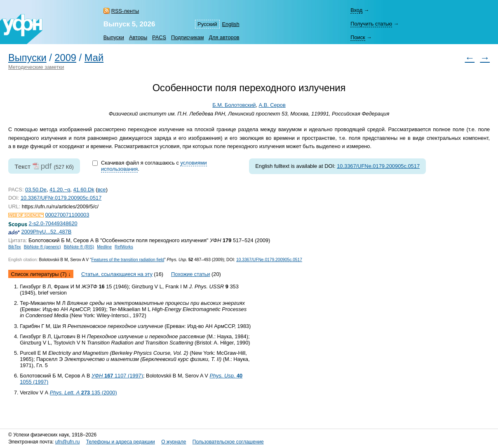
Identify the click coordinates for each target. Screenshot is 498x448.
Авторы (138, 37)
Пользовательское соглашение (228, 442)
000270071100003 (67, 215)
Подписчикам (187, 37)
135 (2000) (83, 393)
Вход (356, 10)
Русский (207, 24)
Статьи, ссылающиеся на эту (117, 274)
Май (94, 58)
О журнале (174, 442)
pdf (46, 166)
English (231, 24)
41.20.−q (60, 190)
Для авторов (224, 37)
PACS (159, 37)
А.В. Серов (272, 105)
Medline (104, 247)
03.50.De (36, 190)
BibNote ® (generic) (42, 247)
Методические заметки (36, 67)
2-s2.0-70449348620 (53, 223)
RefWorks (124, 247)
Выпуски (114, 37)
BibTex (15, 247)
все (101, 190)
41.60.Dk (83, 190)
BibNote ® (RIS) (79, 247)
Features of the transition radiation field (128, 260)
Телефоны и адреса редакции (121, 442)
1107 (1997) (117, 376)
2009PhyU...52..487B (47, 232)
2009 (65, 58)
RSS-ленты (125, 11)
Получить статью (371, 24)
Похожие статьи (190, 274)
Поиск (358, 37)
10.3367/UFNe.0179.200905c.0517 (378, 166)
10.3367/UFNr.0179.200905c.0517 (61, 198)
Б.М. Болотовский (234, 105)
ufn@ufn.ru (68, 442)
